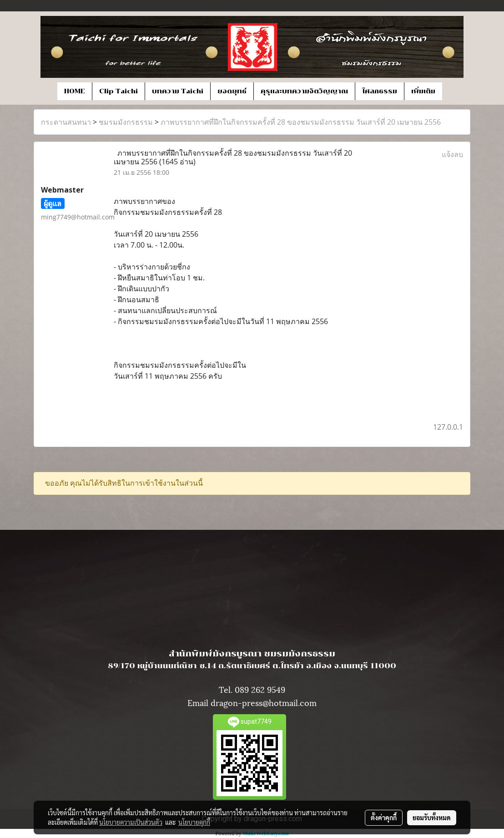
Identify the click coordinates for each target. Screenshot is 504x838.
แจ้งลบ (452, 154)
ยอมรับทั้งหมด (432, 818)
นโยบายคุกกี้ (194, 822)
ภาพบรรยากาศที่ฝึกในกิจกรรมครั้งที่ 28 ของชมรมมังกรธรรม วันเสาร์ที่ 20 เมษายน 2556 (301, 122)
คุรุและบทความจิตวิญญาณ (304, 91)
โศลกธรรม (380, 91)
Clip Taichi (118, 91)
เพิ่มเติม (423, 91)
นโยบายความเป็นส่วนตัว (131, 822)
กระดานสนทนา (66, 122)
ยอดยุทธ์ (232, 91)
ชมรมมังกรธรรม (126, 122)
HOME (75, 91)
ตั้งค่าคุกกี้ (384, 818)
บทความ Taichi (178, 91)
